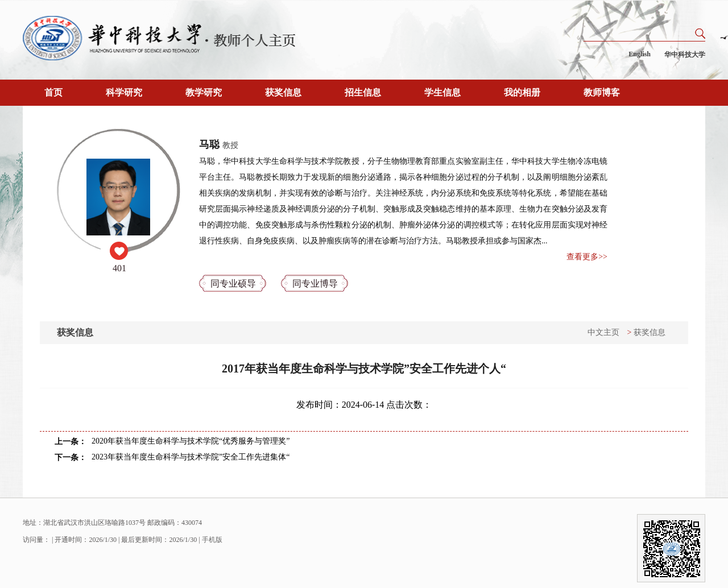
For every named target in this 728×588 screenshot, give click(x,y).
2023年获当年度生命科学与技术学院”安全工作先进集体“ (191, 457)
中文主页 (603, 332)
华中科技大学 (685, 55)
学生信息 (442, 92)
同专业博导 (315, 283)
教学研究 (204, 92)
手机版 (212, 540)
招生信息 (363, 92)
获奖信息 (283, 92)
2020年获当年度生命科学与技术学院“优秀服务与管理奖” (191, 441)
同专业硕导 (233, 283)
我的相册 (522, 92)
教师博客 (602, 92)
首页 (53, 92)
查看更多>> (587, 257)
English (640, 54)
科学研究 (124, 92)
